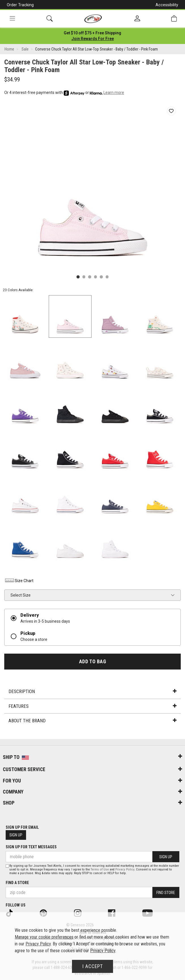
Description (92, 691)
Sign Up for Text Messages (31, 847)
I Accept (93, 966)
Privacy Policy (125, 869)
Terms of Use (100, 869)
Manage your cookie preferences (44, 937)
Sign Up (16, 835)
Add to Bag (93, 662)
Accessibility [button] (167, 5)
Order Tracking (20, 5)
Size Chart (19, 581)
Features (92, 706)
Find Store (166, 893)
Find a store (17, 883)
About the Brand (92, 721)
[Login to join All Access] (93, 33)
